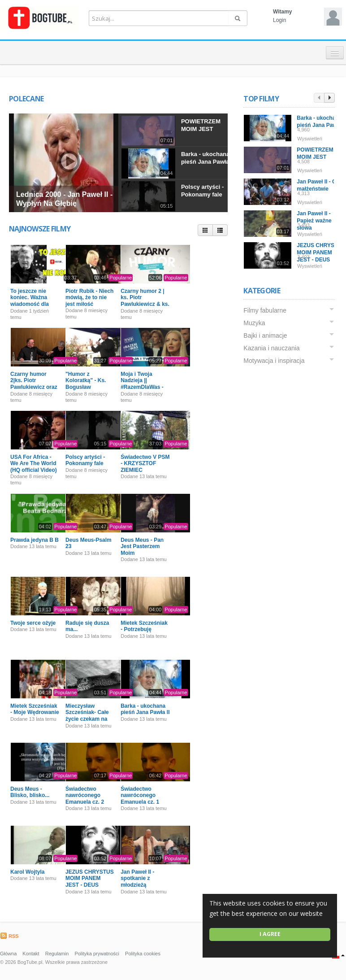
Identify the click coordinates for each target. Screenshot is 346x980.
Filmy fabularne (265, 310)
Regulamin (57, 954)
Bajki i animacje (265, 335)
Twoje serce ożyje (33, 623)
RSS (9, 936)
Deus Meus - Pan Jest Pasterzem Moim (142, 547)
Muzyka (254, 323)
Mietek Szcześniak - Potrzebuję (144, 626)
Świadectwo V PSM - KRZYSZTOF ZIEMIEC (145, 464)
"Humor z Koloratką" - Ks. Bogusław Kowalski (86, 384)
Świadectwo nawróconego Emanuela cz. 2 (85, 795)
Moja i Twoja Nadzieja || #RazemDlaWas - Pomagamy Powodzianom (142, 387)
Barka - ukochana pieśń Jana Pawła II (208, 158)
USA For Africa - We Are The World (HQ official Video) (34, 464)
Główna (8, 954)
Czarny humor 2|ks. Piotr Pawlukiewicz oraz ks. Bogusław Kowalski (34, 387)
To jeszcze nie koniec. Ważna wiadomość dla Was (30, 301)
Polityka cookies (143, 954)
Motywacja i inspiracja (274, 361)
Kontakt (31, 954)
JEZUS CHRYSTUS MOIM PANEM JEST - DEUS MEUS (90, 882)
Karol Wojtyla (27, 872)
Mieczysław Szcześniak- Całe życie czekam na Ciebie (87, 716)
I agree (270, 934)
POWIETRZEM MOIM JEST (201, 125)
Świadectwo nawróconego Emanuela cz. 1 (140, 795)
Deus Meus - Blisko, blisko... (30, 792)
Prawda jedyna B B (35, 540)
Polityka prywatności (97, 954)
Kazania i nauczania (271, 348)
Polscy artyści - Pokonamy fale (202, 191)
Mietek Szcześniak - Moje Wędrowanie (35, 709)
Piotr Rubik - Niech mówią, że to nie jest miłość (89, 298)
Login (279, 20)
